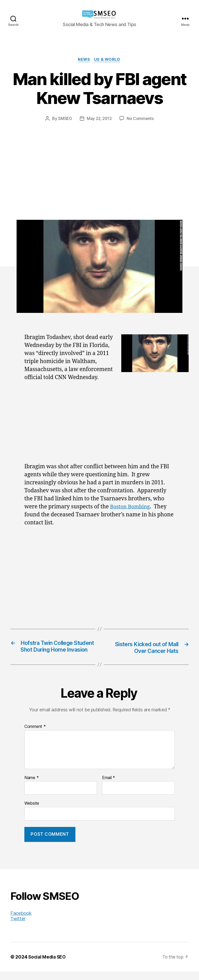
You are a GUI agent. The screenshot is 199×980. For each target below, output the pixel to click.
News (84, 60)
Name (31, 786)
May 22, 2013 (99, 119)
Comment (35, 735)
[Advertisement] (99, 161)
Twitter (18, 927)
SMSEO (64, 119)
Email (109, 786)
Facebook (21, 922)
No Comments (141, 119)
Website (32, 812)
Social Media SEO (48, 965)
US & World (108, 60)
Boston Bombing (131, 507)
